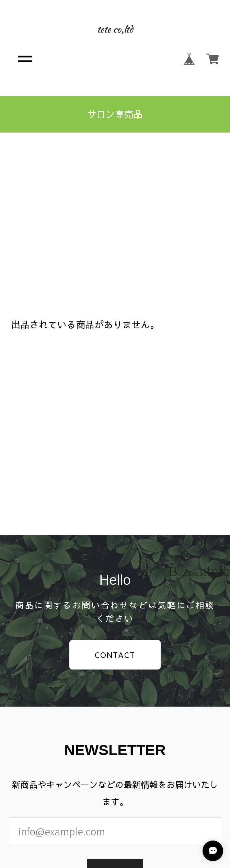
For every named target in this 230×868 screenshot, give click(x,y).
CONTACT (115, 655)
